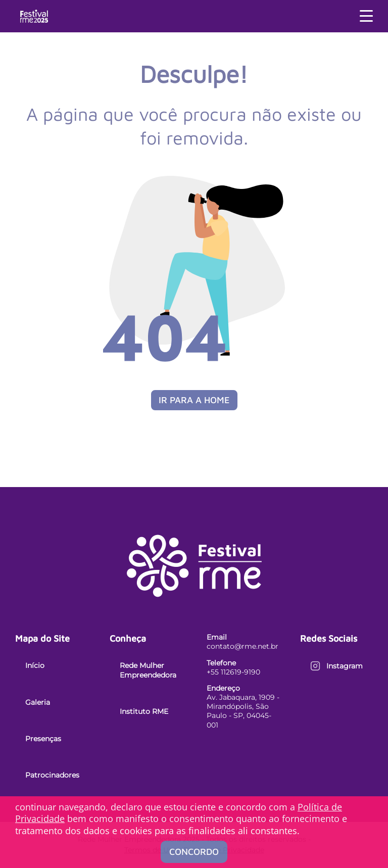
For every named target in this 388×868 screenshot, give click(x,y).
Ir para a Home (194, 400)
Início (35, 665)
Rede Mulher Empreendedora (148, 670)
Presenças (43, 739)
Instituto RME (144, 711)
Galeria (38, 702)
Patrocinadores (52, 775)
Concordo (194, 852)
